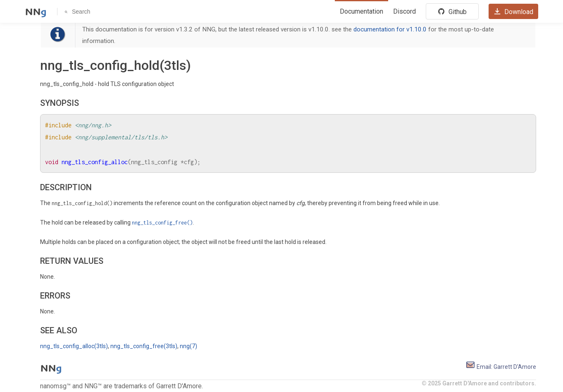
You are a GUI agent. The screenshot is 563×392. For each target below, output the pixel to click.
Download (513, 12)
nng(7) (188, 346)
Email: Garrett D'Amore (501, 367)
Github (452, 12)
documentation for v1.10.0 (390, 29)
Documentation (361, 11)
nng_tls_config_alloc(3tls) (74, 346)
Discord (404, 11)
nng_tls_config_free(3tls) (144, 346)
